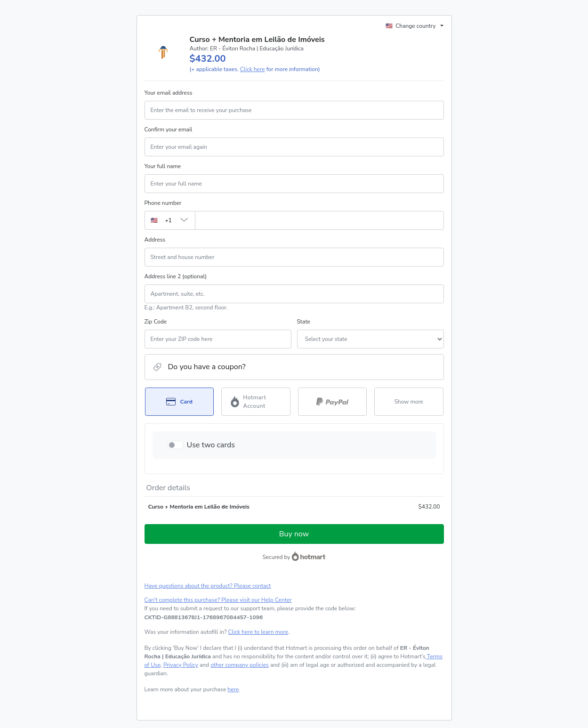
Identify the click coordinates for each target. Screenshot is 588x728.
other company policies (240, 665)
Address (155, 240)
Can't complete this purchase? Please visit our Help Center (218, 600)
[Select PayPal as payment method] (333, 402)
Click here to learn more (258, 632)
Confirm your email (169, 129)
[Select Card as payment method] (180, 402)
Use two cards (211, 445)
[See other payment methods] (409, 402)
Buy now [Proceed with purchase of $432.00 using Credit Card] (294, 534)
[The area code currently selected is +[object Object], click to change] (170, 220)
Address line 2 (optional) (176, 276)
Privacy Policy (181, 665)
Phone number (163, 203)
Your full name (163, 166)
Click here (253, 69)
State (304, 322)
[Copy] (204, 617)
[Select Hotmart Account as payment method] (256, 402)
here (233, 689)
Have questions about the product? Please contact (208, 586)
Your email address (169, 93)
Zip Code (156, 322)
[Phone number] (319, 220)
